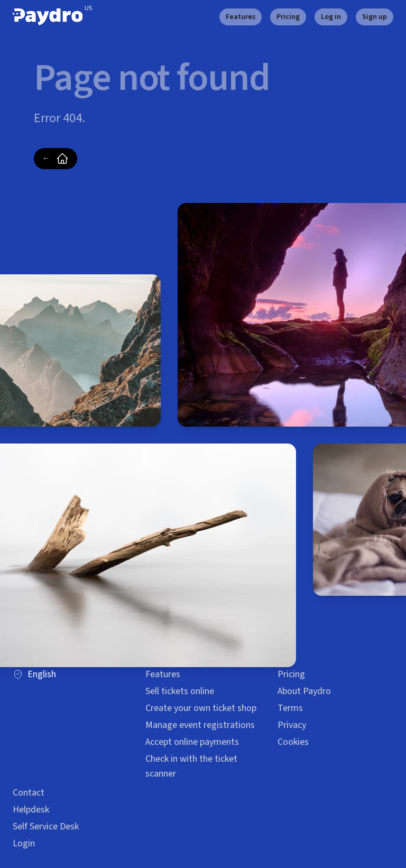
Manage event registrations (200, 725)
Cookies (293, 742)
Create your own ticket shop (201, 708)
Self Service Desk (46, 827)
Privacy (292, 725)
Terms (290, 708)
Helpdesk (31, 810)
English (34, 674)
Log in (331, 17)
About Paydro (304, 691)
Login (24, 843)
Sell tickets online (180, 691)
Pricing (288, 17)
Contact (29, 793)
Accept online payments (192, 742)
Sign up (375, 17)
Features (241, 17)
